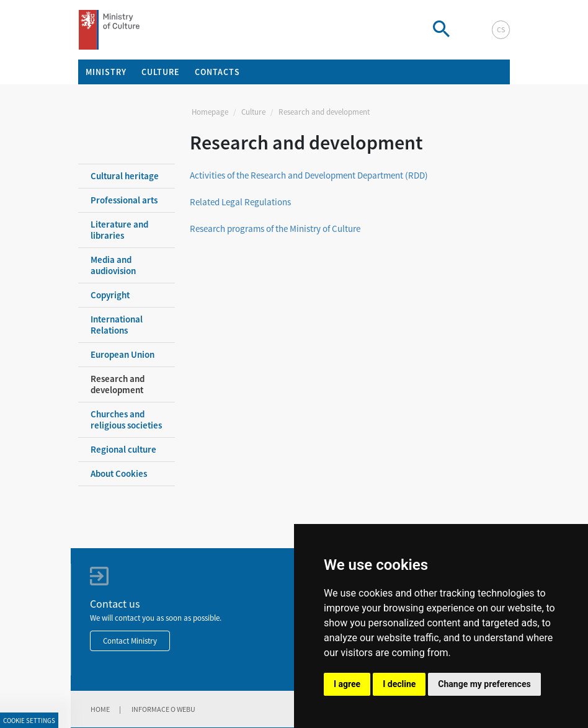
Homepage (210, 112)
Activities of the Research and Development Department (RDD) (309, 175)
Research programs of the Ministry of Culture (275, 229)
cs (501, 29)
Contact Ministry (130, 641)
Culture (253, 112)
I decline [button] (399, 684)
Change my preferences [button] (484, 684)
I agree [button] (347, 684)
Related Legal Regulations (240, 202)
